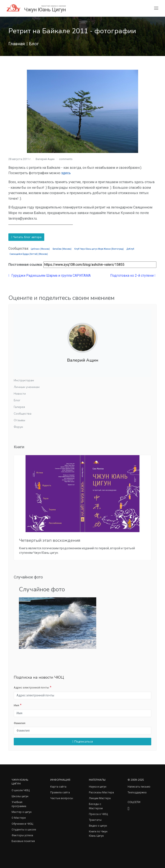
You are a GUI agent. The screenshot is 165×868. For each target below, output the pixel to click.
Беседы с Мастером (96, 806)
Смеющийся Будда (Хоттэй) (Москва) (29, 254)
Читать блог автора (26, 237)
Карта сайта (58, 787)
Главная (17, 44)
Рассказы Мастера (101, 792)
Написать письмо (139, 787)
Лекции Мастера (100, 798)
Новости (20, 394)
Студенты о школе (24, 830)
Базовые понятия (23, 841)
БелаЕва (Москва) (62, 249)
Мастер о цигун (22, 812)
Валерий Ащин (45, 159)
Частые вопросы (62, 798)
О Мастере (19, 818)
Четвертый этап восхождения (50, 540)
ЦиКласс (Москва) (40, 249)
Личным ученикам (27, 387)
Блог (34, 44)
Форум (18, 427)
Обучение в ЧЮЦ (22, 824)
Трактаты (95, 820)
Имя (16, 705)
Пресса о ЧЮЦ (98, 814)
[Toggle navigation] (156, 8)
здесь (66, 173)
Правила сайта (60, 792)
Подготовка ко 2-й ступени (133, 275)
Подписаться (82, 742)
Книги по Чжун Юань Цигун (98, 833)
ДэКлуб (130, 249)
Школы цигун (20, 796)
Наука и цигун (98, 787)
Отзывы (19, 420)
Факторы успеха (22, 835)
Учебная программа (19, 804)
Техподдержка (137, 792)
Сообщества (23, 414)
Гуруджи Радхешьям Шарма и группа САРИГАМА (50, 275)
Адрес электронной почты (31, 688)
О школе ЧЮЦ (21, 790)
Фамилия (20, 723)
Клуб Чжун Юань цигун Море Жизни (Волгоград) (99, 249)
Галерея (19, 407)
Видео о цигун (98, 826)
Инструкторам (24, 380)
